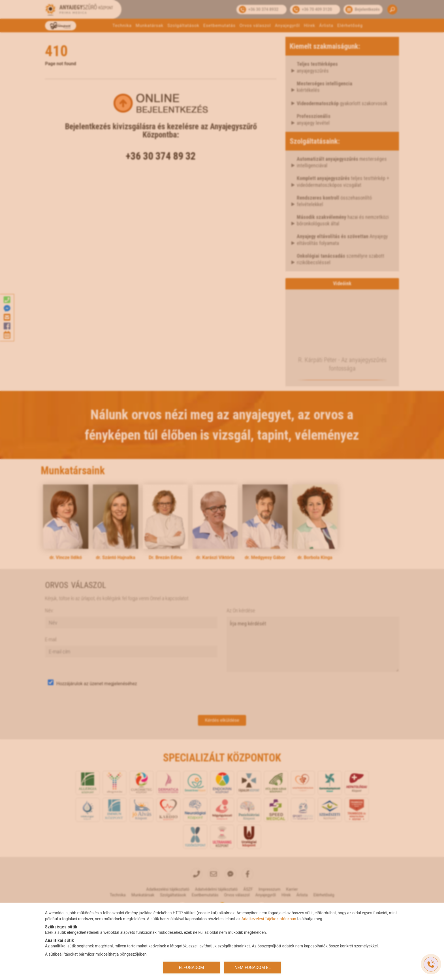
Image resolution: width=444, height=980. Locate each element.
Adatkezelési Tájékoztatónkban (269, 918)
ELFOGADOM (191, 968)
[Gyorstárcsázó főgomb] (431, 964)
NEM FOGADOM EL (253, 968)
